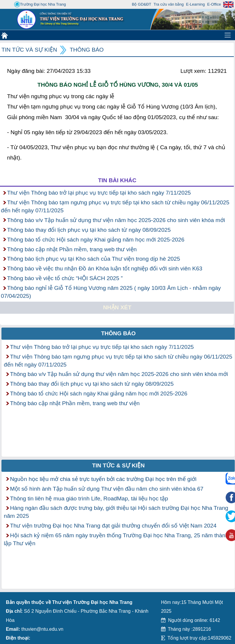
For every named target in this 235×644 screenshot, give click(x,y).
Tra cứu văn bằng (169, 4)
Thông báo (87, 50)
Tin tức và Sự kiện (29, 50)
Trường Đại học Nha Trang (40, 4)
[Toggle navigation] (228, 35)
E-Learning (196, 4)
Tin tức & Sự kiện (119, 465)
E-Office (214, 4)
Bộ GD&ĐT (142, 4)
